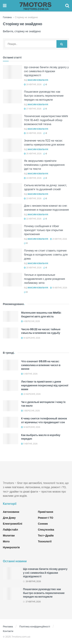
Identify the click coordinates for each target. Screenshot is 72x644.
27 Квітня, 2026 (33, 109)
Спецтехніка (46, 530)
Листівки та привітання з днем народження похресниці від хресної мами (45, 385)
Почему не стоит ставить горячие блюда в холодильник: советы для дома (46, 254)
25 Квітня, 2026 (33, 154)
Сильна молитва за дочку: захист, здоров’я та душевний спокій (45, 187)
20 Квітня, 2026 (33, 268)
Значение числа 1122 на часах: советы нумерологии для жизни (44, 142)
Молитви (9, 536)
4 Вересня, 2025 (31, 321)
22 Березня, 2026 (31, 394)
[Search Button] (62, 44)
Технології (45, 541)
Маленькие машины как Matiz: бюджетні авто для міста (41, 315)
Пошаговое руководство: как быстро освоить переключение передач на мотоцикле (44, 96)
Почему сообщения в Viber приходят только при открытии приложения (43, 230)
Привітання (46, 512)
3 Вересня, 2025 (30, 411)
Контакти (8, 631)
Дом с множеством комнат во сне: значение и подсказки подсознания (46, 208)
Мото (6, 541)
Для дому (9, 518)
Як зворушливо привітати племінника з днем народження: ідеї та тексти (44, 165)
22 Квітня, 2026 (33, 219)
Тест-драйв (46, 536)
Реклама (8, 627)
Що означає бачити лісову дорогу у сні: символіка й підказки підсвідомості (46, 71)
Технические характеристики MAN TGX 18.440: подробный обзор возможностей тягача (46, 120)
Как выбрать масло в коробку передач (41, 437)
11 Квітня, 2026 (29, 444)
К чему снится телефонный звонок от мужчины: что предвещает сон (44, 420)
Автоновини (11, 512)
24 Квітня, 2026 (33, 178)
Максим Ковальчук (38, 80)
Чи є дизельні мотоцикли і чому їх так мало (43, 404)
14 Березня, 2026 (31, 338)
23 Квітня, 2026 (33, 199)
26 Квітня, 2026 (33, 133)
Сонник (43, 524)
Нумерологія (11, 547)
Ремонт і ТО (46, 518)
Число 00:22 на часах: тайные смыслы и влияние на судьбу (41, 331)
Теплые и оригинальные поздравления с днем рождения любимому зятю (44, 279)
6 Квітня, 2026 (29, 374)
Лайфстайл (10, 530)
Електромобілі (13, 524)
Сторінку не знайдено (26, 17)
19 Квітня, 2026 (59, 288)
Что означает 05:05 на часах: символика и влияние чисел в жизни (41, 365)
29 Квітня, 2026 (33, 85)
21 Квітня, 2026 (59, 239)
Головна (7, 17)
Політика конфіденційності (35, 627)
